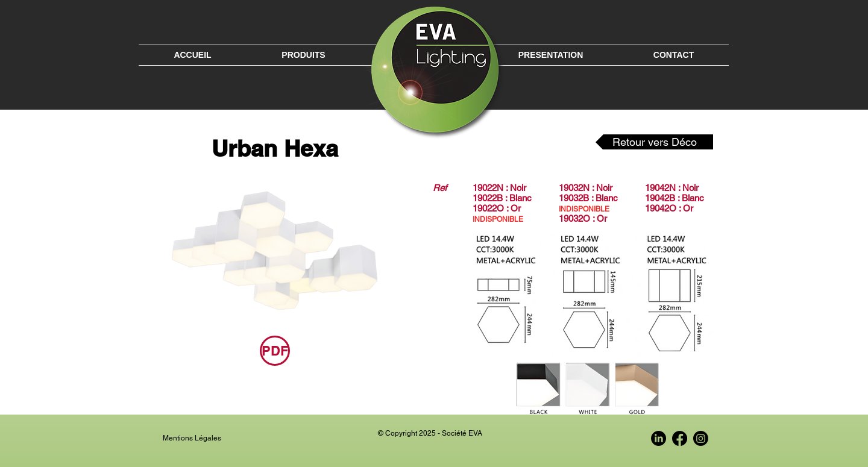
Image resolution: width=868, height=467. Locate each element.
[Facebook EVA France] (680, 438)
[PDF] (275, 351)
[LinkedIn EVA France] (659, 438)
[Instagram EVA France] (701, 438)
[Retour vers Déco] (654, 142)
